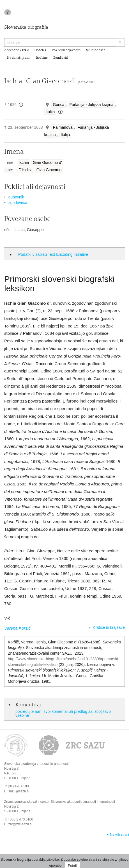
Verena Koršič (17, 628)
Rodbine (42, 58)
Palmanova (63, 127)
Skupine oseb (96, 50)
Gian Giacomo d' (47, 162)
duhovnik (16, 197)
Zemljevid (61, 58)
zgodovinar (18, 203)
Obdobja (40, 50)
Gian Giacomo (49, 170)
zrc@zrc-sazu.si (20, 824)
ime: (9, 170)
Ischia (24, 162)
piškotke (53, 860)
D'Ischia (25, 170)
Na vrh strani (119, 835)
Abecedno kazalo (17, 50)
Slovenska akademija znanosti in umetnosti (36, 764)
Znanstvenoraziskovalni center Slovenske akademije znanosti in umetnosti (60, 802)
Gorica (58, 105)
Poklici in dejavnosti (66, 50)
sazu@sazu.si (19, 791)
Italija (50, 112)
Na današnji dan (19, 58)
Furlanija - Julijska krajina (91, 105)
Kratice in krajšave (109, 627)
